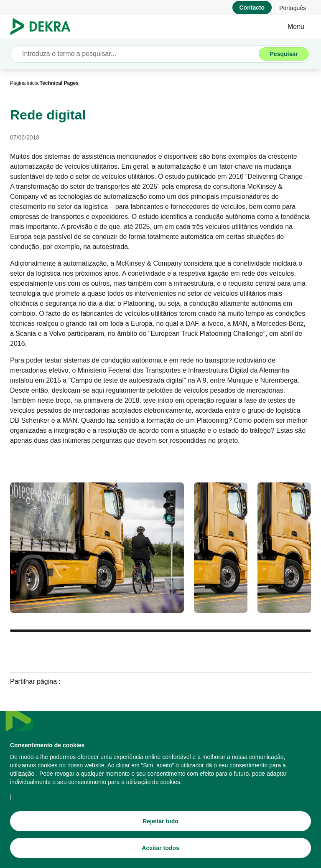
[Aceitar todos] (160, 851)
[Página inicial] (25, 83)
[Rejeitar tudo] (160, 825)
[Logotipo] (44, 27)
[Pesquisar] (284, 54)
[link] (293, 8)
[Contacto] (252, 8)
